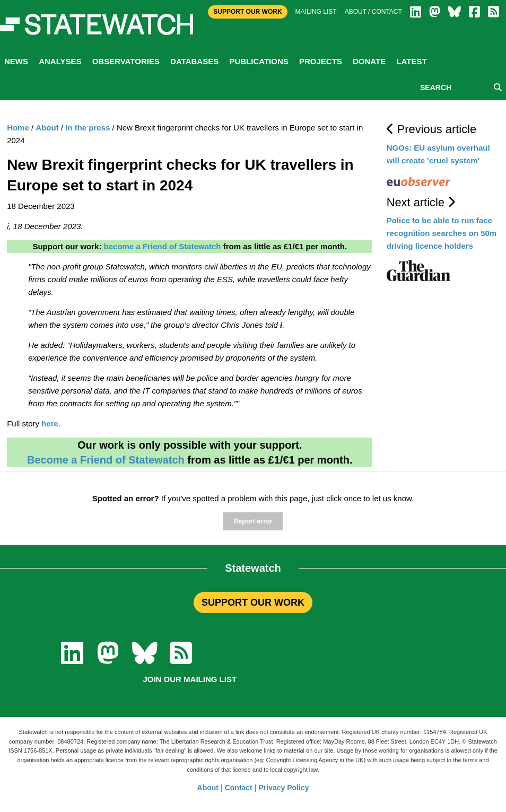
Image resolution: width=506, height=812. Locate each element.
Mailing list (316, 12)
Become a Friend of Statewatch (106, 460)
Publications (259, 61)
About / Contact (373, 12)
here (50, 424)
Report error (253, 521)
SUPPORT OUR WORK (253, 603)
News (16, 61)
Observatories (126, 61)
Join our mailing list (190, 679)
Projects (321, 61)
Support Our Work (247, 12)
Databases (194, 61)
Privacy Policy (284, 788)
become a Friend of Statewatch (163, 246)
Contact (239, 788)
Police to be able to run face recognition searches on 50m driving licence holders (442, 233)
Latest (411, 61)
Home (18, 128)
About (47, 128)
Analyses (60, 61)
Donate (369, 61)
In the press (88, 128)
